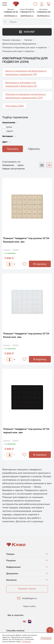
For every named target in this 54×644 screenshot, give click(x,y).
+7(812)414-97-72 (27, 12)
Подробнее (26, 641)
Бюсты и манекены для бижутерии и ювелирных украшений (26, 73)
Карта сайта (29, 606)
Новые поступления (13, 169)
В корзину (40, 264)
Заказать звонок (27, 589)
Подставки (15, 106)
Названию (8, 165)
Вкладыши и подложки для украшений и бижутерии (21, 84)
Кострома (43, 9)
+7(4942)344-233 (43, 12)
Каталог (27, 32)
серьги (10, 131)
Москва (11, 9)
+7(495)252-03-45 (11, 12)
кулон (9, 127)
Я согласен (46, 638)
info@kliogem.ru (29, 598)
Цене (21, 165)
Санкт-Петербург (27, 9)
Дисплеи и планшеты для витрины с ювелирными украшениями (26, 96)
